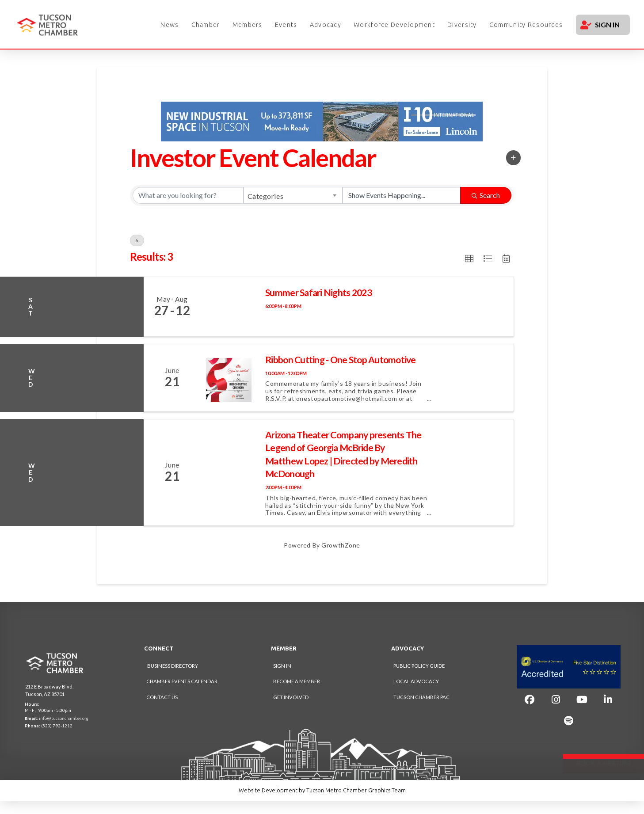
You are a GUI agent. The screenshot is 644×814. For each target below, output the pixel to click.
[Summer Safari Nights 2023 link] (229, 307)
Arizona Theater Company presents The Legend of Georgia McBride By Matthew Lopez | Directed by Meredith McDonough (343, 454)
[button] (514, 158)
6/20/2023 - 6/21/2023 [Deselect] (140, 240)
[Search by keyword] (188, 195)
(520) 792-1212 (57, 726)
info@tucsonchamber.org (64, 718)
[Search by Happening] (402, 195)
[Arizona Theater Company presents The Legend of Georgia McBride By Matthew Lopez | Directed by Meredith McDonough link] (229, 472)
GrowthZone (341, 545)
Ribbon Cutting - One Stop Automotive (341, 359)
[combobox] (293, 195)
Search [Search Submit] (486, 195)
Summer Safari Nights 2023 (318, 292)
